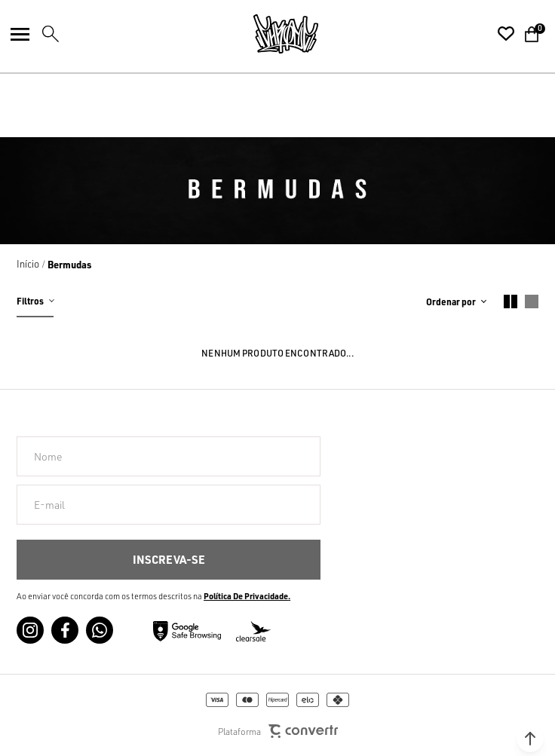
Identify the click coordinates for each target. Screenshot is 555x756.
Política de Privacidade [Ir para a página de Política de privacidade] (246, 596)
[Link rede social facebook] (65, 630)
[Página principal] (286, 34)
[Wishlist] (506, 34)
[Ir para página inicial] (28, 264)
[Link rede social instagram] (30, 630)
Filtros (30, 301)
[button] (530, 739)
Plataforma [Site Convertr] (278, 732)
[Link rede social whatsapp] (100, 630)
